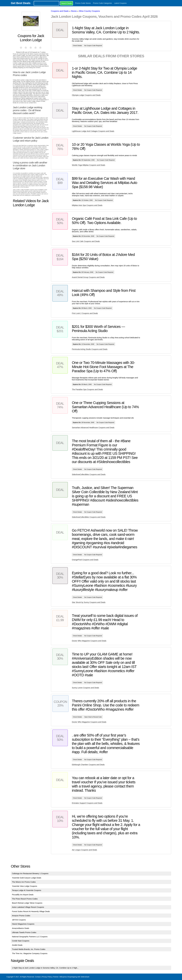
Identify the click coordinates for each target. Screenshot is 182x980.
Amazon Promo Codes (21, 916)
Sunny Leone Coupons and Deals (86, 688)
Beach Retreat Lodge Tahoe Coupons (27, 903)
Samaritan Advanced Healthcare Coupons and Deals (93, 428)
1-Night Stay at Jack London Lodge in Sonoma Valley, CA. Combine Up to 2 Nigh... (45, 968)
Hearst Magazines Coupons (23, 924)
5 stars (41, 48)
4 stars (36, 48)
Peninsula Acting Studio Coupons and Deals (90, 349)
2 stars (26, 48)
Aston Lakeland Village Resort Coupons (28, 907)
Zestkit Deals (17, 945)
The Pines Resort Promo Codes (25, 899)
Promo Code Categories (102, 3)
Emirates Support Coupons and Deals (87, 803)
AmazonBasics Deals (21, 928)
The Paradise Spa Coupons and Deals (87, 389)
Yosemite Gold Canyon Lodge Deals (27, 878)
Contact (38, 977)
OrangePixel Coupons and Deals (85, 560)
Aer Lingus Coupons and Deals (84, 850)
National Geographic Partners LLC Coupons (30, 937)
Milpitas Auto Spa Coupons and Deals (87, 205)
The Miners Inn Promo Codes (24, 882)
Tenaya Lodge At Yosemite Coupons (27, 890)
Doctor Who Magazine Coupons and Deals (89, 641)
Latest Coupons (120, 3)
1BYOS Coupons (19, 920)
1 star (21, 48)
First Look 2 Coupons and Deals (85, 313)
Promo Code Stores (83, 3)
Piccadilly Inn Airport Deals (23, 895)
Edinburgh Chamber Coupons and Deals (88, 765)
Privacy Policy (47, 977)
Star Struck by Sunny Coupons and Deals (89, 602)
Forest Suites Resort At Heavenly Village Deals (31, 911)
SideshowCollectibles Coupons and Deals (89, 474)
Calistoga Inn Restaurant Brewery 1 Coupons (30, 874)
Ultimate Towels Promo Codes (24, 932)
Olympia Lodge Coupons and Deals (86, 95)
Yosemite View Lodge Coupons (25, 886)
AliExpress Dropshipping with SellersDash (74, 977)
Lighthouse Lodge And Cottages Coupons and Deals (93, 131)
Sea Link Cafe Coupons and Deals (86, 241)
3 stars (31, 48)
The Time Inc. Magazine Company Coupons (30, 953)
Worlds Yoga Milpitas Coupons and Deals (89, 165)
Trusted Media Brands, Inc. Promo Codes (29, 949)
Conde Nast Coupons (21, 941)
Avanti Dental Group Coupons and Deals (88, 277)
